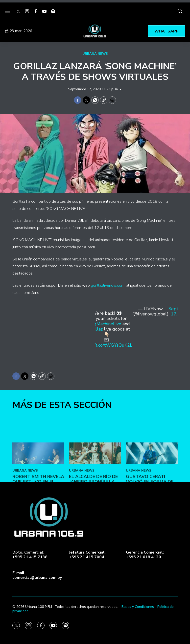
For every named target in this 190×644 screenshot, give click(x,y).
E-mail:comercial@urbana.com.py (37, 575)
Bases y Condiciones (138, 607)
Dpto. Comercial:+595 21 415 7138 (30, 555)
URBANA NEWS (95, 54)
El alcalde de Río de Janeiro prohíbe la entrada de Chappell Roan (93, 512)
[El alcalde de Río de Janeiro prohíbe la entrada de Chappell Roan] (95, 481)
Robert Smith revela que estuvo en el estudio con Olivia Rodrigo (38, 512)
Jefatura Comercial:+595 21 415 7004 (87, 555)
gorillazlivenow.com (108, 285)
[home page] (95, 31)
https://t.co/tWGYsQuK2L (107, 345)
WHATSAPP (166, 31)
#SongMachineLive (102, 324)
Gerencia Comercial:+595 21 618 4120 (145, 555)
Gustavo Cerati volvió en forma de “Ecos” (150, 509)
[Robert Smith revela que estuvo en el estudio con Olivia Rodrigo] (38, 481)
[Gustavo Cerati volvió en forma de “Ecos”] (152, 481)
